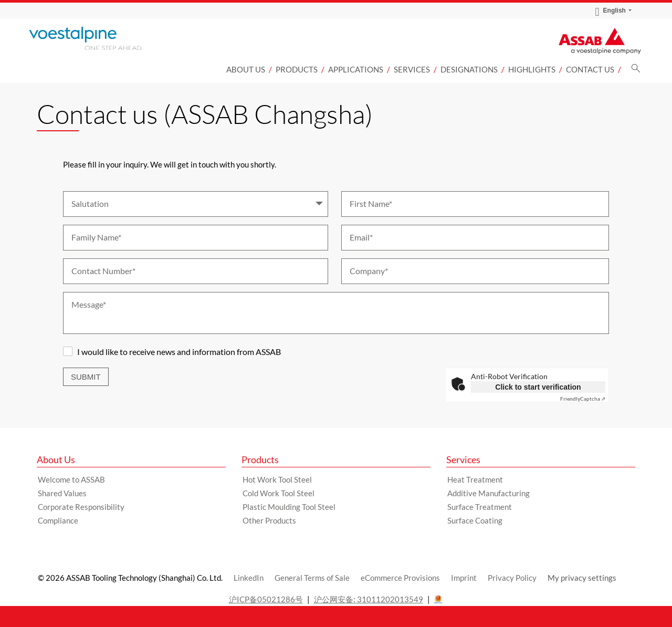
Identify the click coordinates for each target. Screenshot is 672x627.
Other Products (269, 520)
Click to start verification (538, 387)
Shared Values (62, 493)
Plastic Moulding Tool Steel (289, 507)
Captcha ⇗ (583, 399)
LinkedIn (249, 578)
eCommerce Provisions (400, 578)
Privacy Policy (512, 578)
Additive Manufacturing (489, 493)
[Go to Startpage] (100, 38)
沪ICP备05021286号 (266, 599)
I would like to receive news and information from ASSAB (179, 352)
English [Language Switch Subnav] (611, 11)
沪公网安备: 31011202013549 (369, 599)
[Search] (636, 71)
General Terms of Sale (312, 578)
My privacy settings (582, 578)
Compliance (58, 520)
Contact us (590, 69)
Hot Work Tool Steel (277, 479)
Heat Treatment (475, 479)
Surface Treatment (480, 507)
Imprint (464, 578)
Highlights (532, 69)
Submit (86, 377)
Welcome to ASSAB (71, 479)
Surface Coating (475, 520)
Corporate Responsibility (81, 507)
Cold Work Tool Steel (279, 493)
